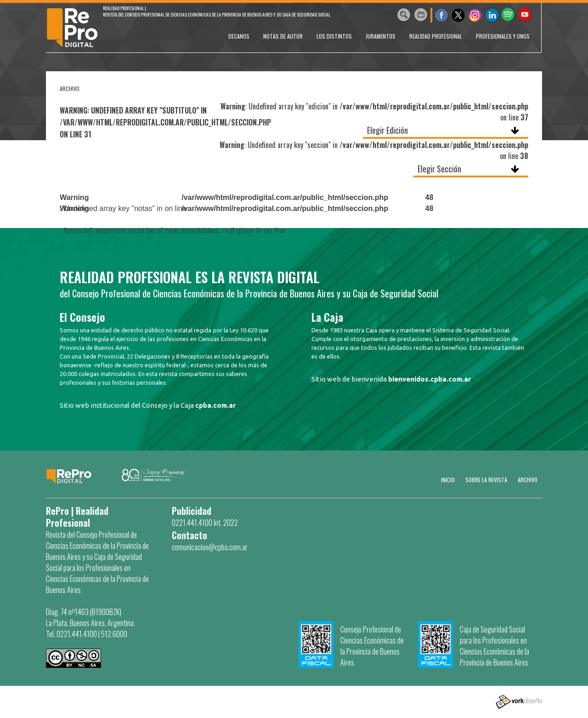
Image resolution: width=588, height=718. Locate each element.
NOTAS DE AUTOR (283, 36)
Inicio (448, 480)
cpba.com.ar (215, 405)
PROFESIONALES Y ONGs (503, 36)
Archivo (528, 480)
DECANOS (239, 36)
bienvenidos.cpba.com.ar (430, 379)
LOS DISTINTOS (334, 36)
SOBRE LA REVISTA (486, 480)
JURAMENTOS (381, 36)
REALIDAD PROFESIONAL (436, 36)
